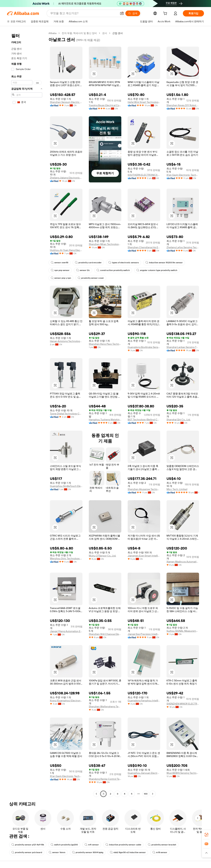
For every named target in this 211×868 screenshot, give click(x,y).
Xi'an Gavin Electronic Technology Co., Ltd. (183, 175)
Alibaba (52, 33)
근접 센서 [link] (118, 33)
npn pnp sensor (60, 270)
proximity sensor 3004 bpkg (88, 852)
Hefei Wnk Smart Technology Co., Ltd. (144, 102)
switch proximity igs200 (64, 845)
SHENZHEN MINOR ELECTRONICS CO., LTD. (183, 704)
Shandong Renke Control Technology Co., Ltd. (105, 779)
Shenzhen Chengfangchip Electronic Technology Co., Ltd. (144, 247)
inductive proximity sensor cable (123, 845)
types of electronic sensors (124, 263)
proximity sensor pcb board (27, 852)
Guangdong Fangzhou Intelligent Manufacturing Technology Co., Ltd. (144, 701)
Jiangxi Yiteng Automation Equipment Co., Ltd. (66, 631)
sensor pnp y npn (61, 278)
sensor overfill (60, 263)
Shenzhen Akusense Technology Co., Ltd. (144, 489)
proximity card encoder (88, 263)
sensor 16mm (57, 852)
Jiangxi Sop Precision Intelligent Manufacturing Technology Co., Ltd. (144, 634)
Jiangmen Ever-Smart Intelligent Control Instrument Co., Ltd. (144, 556)
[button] (122, 13)
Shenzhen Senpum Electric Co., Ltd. (66, 102)
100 (146, 794)
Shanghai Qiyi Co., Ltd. (178, 420)
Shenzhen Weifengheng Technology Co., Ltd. (105, 706)
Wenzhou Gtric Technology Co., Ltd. (66, 558)
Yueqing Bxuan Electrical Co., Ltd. (105, 105)
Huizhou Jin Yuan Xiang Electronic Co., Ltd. (66, 250)
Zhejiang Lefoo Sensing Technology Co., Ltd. (183, 247)
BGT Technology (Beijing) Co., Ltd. (144, 420)
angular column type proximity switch (157, 270)
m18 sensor (160, 852)
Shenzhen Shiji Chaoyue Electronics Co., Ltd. (105, 634)
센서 (105, 33)
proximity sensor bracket (162, 845)
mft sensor (92, 845)
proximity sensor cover (91, 278)
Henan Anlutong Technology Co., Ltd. (66, 341)
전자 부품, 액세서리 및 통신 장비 (79, 33)
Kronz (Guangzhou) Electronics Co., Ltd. (66, 701)
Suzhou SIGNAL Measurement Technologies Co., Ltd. (183, 631)
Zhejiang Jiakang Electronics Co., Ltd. (66, 178)
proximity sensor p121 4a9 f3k (28, 845)
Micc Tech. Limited (177, 489)
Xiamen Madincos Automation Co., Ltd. (183, 562)
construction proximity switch (113, 270)
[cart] (166, 14)
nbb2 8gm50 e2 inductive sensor (128, 852)
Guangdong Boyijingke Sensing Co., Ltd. (144, 347)
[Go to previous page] (96, 794)
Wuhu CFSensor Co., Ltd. (102, 556)
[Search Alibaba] (84, 13)
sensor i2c (83, 270)
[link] (206, 835)
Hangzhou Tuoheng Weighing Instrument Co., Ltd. (105, 420)
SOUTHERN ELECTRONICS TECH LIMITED (144, 175)
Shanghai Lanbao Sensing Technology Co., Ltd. (183, 347)
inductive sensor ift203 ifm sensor (164, 263)
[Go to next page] (153, 794)
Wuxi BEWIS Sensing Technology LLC (183, 773)
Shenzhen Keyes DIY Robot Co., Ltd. (183, 105)
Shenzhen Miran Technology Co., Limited (105, 244)
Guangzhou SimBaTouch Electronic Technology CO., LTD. (66, 486)
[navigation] (27, 414)
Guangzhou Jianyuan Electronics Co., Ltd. (144, 773)
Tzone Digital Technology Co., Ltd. (66, 414)
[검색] (133, 13)
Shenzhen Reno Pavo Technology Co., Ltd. (105, 344)
